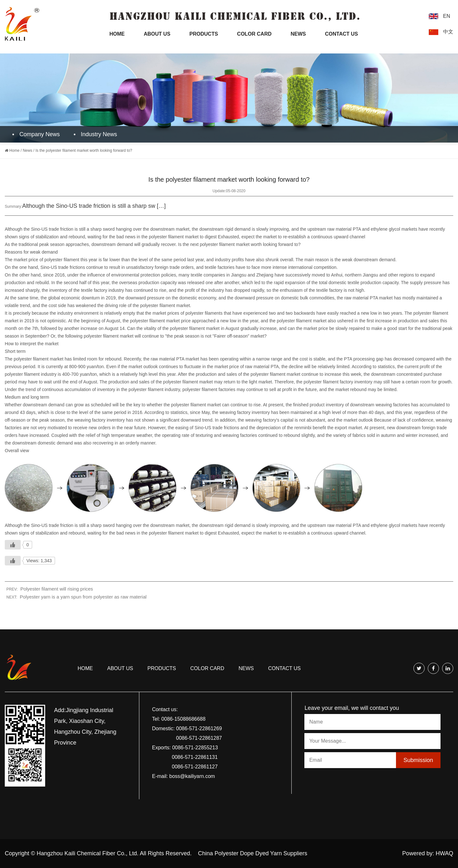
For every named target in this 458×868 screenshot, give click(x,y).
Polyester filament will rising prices (57, 589)
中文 (448, 32)
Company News (37, 134)
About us (120, 668)
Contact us (285, 668)
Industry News (97, 134)
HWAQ (444, 853)
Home (117, 34)
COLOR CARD (207, 668)
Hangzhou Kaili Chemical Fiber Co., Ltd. (87, 853)
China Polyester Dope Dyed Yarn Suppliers (253, 853)
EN (447, 16)
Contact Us (342, 34)
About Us (157, 34)
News (298, 34)
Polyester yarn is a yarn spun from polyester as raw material (83, 597)
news (246, 668)
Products (204, 34)
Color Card (254, 34)
